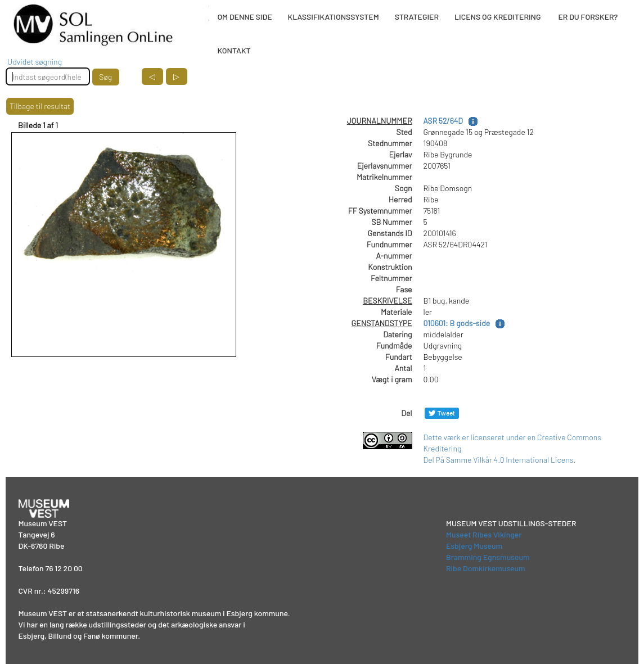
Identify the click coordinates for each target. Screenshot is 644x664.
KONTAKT (234, 50)
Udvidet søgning (35, 62)
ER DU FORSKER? (588, 17)
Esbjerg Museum (474, 546)
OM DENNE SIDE (244, 17)
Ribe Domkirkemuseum (486, 568)
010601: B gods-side (457, 323)
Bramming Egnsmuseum (488, 557)
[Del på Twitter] (442, 413)
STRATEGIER (417, 17)
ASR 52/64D (443, 121)
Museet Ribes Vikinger (484, 534)
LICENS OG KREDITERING (498, 17)
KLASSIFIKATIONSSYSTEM (334, 17)
